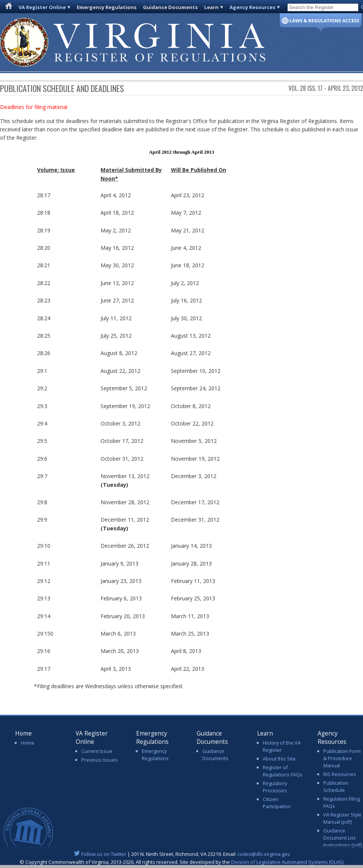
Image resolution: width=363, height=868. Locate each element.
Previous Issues (99, 760)
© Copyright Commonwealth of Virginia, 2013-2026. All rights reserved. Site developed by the (181, 862)
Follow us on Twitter (104, 854)
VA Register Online (42, 7)
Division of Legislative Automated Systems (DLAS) (287, 862)
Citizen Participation (277, 803)
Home (28, 743)
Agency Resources (252, 7)
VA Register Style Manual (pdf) (342, 818)
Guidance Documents (170, 7)
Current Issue (97, 751)
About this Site (279, 759)
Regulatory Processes (275, 787)
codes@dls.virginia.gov (264, 854)
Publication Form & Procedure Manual (342, 758)
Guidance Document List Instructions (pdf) (343, 838)
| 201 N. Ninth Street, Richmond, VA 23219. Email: (182, 854)
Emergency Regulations (107, 7)
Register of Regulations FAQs (283, 771)
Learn (211, 7)
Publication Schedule (336, 786)
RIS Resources (340, 774)
